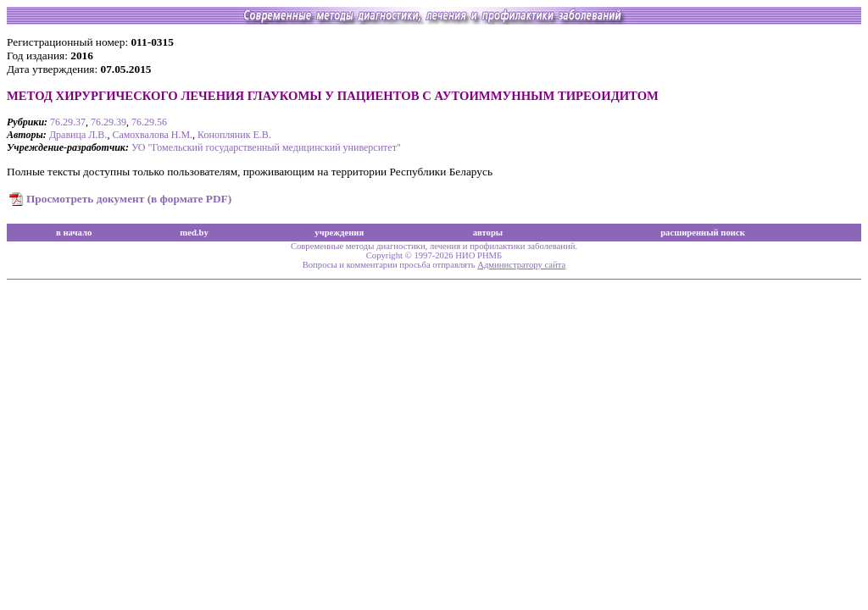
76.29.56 (149, 122)
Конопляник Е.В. (234, 135)
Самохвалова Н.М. (152, 135)
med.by (194, 233)
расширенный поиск (703, 233)
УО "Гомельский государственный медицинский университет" (266, 147)
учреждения (339, 233)
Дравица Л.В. (78, 135)
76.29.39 (108, 122)
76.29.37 (68, 122)
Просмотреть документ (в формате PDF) (129, 199)
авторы (488, 233)
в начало (74, 233)
